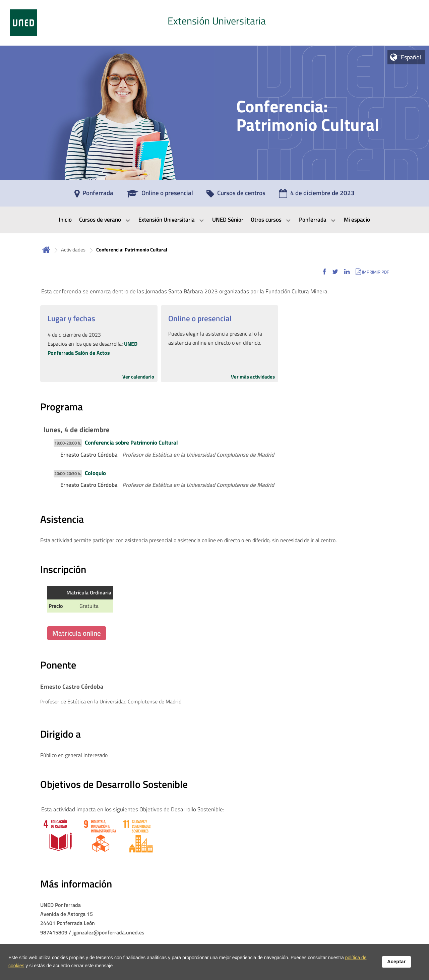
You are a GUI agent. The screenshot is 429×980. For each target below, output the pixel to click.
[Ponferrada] (94, 195)
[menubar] (214, 220)
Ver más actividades (253, 377)
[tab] (214, 23)
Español (411, 57)
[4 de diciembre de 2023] (317, 195)
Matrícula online (77, 633)
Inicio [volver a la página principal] (46, 250)
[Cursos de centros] (236, 195)
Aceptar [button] (396, 962)
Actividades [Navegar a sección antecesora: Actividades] (73, 250)
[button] (324, 272)
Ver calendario (138, 377)
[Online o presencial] (160, 195)
